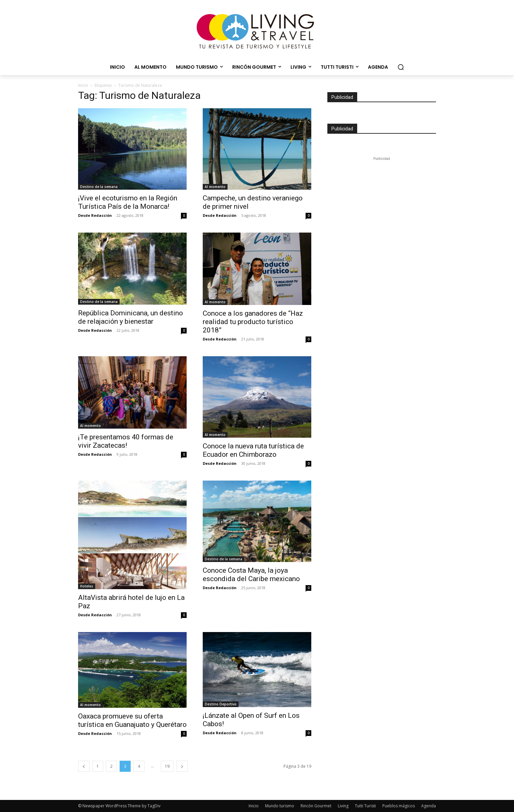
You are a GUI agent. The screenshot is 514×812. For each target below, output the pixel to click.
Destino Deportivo (221, 704)
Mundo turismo (280, 806)
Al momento (215, 187)
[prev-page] (84, 766)
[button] (401, 67)
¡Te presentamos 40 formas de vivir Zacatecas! (126, 441)
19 (167, 766)
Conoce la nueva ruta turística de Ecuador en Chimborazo (253, 450)
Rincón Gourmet (316, 806)
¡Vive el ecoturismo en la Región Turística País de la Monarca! (128, 202)
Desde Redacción (95, 215)
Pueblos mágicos (399, 806)
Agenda (429, 806)
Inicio (83, 85)
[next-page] (182, 766)
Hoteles (87, 586)
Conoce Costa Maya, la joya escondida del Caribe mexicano (251, 575)
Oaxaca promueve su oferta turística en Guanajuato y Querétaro (132, 720)
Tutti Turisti (365, 806)
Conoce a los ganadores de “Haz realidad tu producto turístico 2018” (253, 322)
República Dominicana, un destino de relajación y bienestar (131, 317)
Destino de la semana (99, 187)
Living (343, 806)
